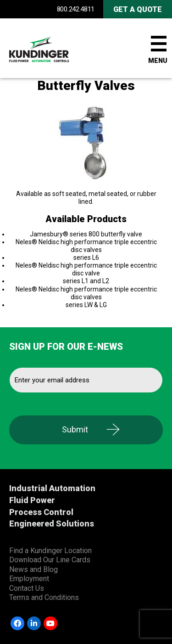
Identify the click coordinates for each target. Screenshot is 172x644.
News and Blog (33, 569)
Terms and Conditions (44, 597)
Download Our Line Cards (50, 560)
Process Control (41, 512)
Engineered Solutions (52, 524)
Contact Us (27, 588)
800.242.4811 (76, 9)
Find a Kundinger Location (50, 551)
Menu (158, 61)
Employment (29, 579)
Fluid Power (32, 500)
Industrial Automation (52, 488)
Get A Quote (138, 9)
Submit (75, 429)
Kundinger (55, 48)
